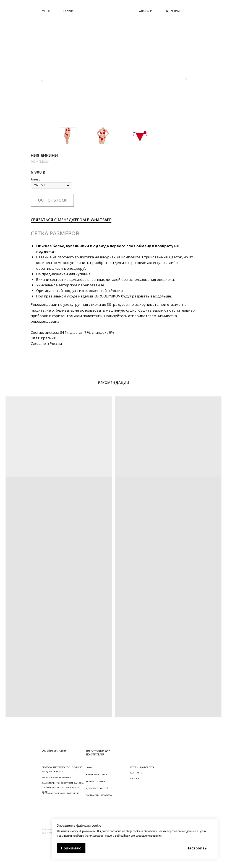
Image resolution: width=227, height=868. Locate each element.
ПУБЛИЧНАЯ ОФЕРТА (142, 767)
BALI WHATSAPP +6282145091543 (61, 793)
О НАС (89, 767)
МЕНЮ (46, 11)
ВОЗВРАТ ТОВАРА (95, 781)
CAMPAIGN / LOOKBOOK (99, 795)
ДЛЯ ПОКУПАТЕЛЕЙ (97, 788)
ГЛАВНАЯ (69, 11)
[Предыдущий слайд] (42, 80)
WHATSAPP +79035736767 (56, 777)
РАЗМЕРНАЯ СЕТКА (96, 774)
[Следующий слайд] (186, 80)
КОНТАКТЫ (136, 772)
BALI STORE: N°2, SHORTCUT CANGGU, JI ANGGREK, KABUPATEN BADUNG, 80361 (63, 787)
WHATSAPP (145, 11)
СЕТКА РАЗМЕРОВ (55, 233)
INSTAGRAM (173, 11)
